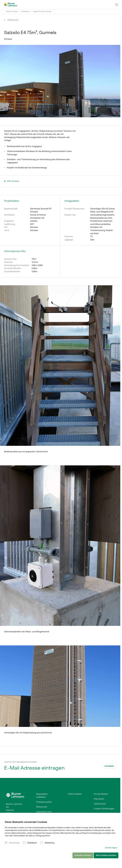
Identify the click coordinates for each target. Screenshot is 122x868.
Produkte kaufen (44, 802)
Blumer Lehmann (12, 11)
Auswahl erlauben (83, 855)
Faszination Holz (44, 812)
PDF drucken (12, 181)
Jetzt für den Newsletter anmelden (21, 762)
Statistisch (32, 843)
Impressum (99, 799)
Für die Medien (101, 794)
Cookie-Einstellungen (104, 809)
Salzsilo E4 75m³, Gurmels (42, 11)
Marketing (49, 843)
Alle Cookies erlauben (106, 855)
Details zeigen (111, 848)
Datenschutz (100, 804)
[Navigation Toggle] (117, 5)
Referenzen (25, 11)
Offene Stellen (75, 794)
